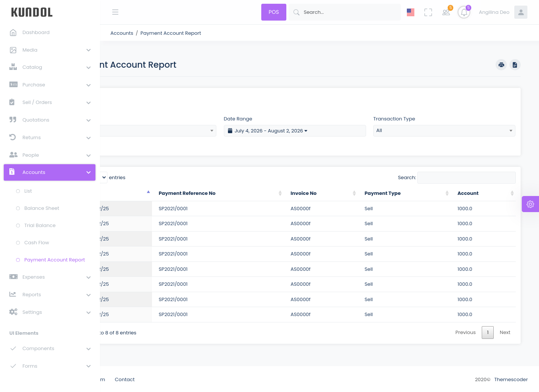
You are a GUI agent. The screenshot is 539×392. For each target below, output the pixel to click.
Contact (173, 379)
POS (274, 12)
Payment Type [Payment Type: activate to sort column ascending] (400, 192)
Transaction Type (410, 118)
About (123, 379)
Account (133, 118)
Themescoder (511, 379)
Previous (466, 331)
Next (505, 331)
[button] (49, 50)
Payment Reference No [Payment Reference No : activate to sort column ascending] (227, 192)
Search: (457, 177)
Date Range (270, 118)
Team (147, 379)
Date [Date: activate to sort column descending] (135, 192)
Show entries (148, 176)
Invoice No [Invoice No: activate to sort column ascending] (329, 192)
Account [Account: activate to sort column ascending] (475, 192)
